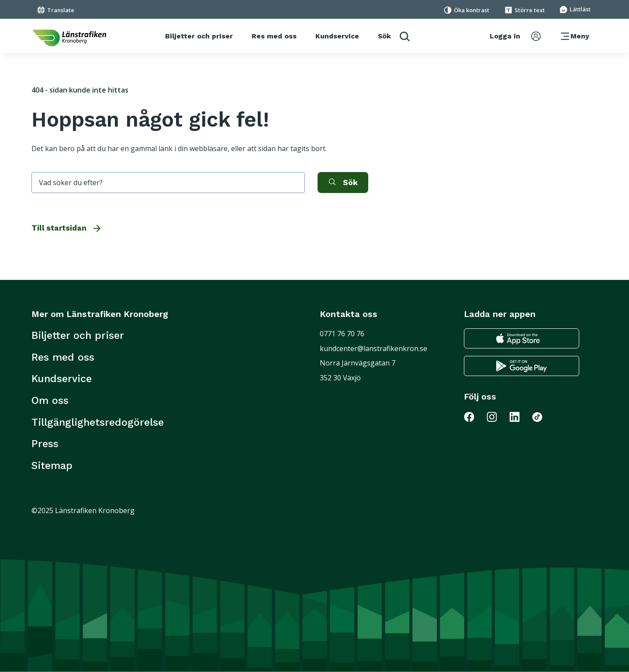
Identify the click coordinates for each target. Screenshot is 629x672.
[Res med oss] (274, 36)
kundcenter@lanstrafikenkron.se (373, 348)
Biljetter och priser (78, 335)
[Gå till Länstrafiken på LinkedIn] (520, 417)
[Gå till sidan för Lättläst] (575, 9)
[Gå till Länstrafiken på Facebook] (474, 417)
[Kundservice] (337, 36)
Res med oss (63, 357)
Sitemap (52, 465)
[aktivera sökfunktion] (394, 36)
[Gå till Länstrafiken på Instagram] (497, 417)
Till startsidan (67, 228)
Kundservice (62, 379)
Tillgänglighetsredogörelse (98, 422)
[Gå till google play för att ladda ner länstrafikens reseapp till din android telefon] (522, 366)
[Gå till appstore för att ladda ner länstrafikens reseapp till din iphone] (522, 339)
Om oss (50, 400)
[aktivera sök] (343, 183)
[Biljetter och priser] (199, 36)
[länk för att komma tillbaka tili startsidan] (69, 38)
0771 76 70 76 (342, 334)
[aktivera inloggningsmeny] (515, 36)
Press (45, 444)
